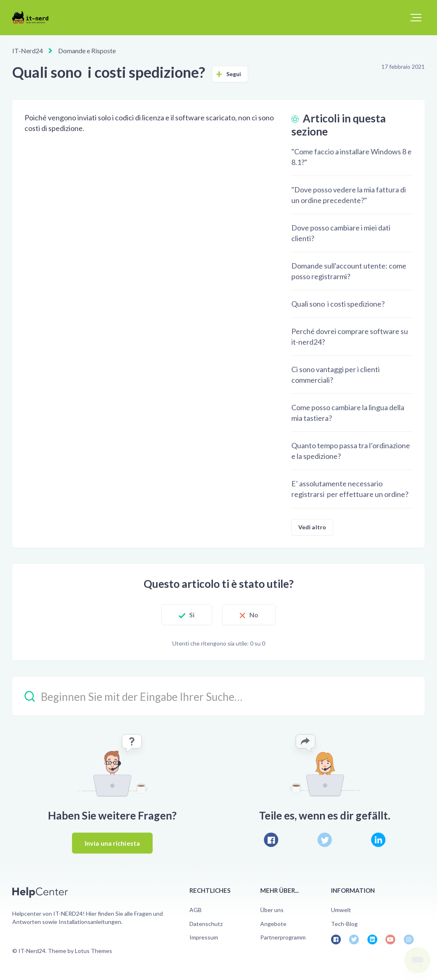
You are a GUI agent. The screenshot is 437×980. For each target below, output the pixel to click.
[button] (416, 18)
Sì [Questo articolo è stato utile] (192, 615)
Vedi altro (312, 527)
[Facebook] (271, 840)
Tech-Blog (344, 924)
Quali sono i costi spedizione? (338, 304)
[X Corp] (325, 840)
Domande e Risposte (87, 51)
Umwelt (341, 910)
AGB (196, 910)
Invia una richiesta (112, 843)
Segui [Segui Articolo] (234, 74)
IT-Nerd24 (28, 51)
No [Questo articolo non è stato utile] (254, 615)
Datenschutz (206, 924)
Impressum (204, 937)
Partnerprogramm (283, 937)
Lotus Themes (93, 951)
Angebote (273, 924)
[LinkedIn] (378, 840)
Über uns (272, 910)
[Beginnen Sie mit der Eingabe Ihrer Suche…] (218, 696)
